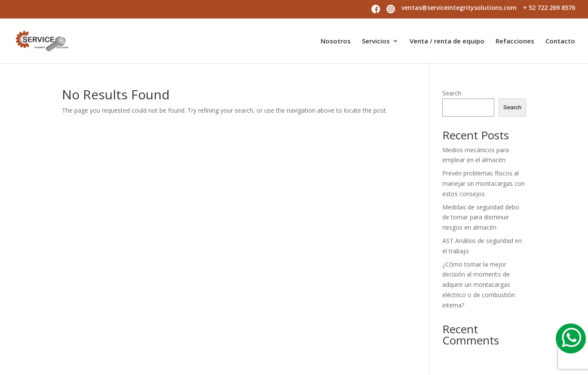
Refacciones (515, 41)
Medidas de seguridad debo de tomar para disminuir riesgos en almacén (481, 217)
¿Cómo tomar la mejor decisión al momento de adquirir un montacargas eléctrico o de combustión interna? (479, 285)
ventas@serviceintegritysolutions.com (459, 8)
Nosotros (336, 41)
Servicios (376, 41)
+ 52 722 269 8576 (549, 8)
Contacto (560, 41)
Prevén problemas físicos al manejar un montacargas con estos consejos (484, 183)
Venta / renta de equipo (447, 41)
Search (452, 93)
